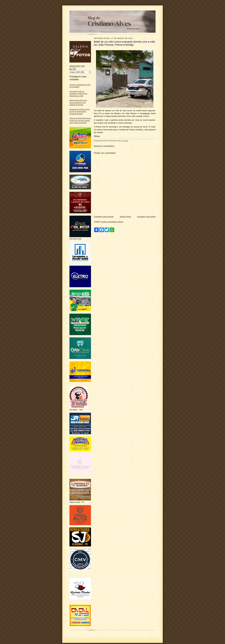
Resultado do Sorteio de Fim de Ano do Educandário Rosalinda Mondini (80, 112)
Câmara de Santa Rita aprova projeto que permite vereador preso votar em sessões (80, 120)
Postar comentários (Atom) (112, 222)
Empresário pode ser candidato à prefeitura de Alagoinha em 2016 (78, 94)
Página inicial (125, 217)
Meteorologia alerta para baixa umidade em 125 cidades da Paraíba (78, 103)
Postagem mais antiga (146, 217)
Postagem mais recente (104, 217)
